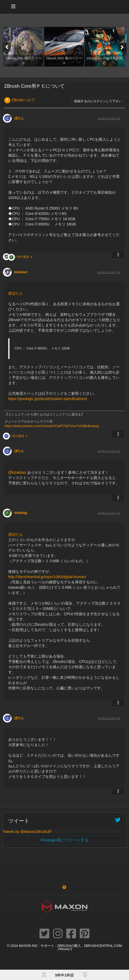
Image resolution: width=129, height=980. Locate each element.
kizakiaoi (21, 272)
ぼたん (19, 118)
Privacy (65, 949)
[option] (23, 47)
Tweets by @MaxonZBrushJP (27, 832)
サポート (47, 946)
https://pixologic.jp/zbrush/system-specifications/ (48, 399)
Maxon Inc (28, 946)
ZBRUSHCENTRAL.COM (103, 946)
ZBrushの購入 (69, 946)
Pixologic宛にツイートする (65, 840)
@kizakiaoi (17, 472)
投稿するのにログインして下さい (98, 101)
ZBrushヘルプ (23, 100)
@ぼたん (16, 293)
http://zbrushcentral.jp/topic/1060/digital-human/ (47, 577)
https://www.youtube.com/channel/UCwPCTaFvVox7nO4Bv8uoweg (52, 426)
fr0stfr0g (21, 513)
